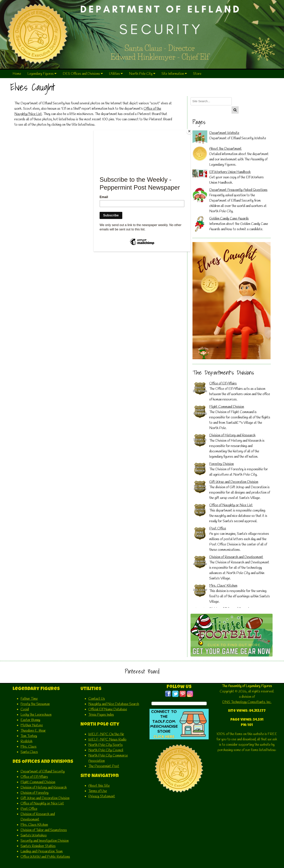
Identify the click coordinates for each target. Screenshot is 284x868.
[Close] (189, 131)
